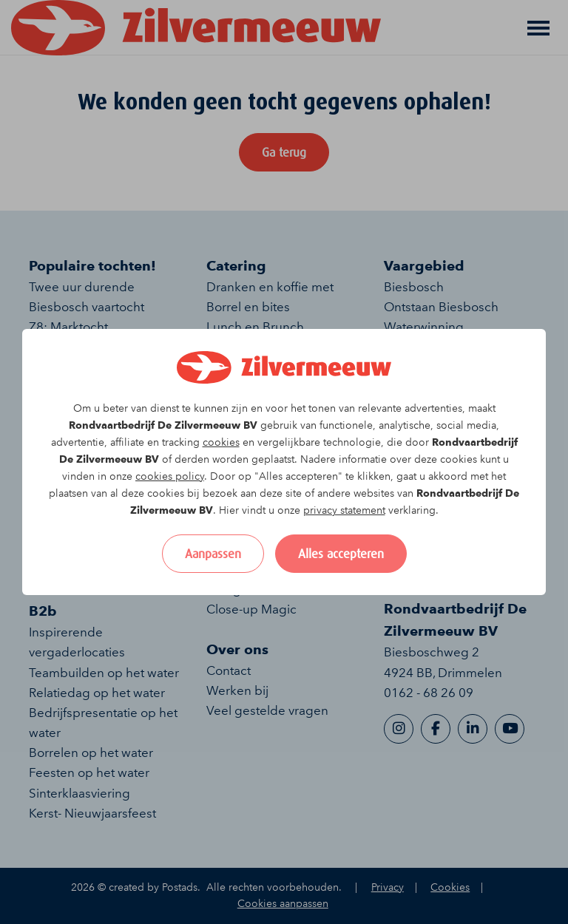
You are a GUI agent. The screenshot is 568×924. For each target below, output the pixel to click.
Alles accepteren (341, 554)
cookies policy (170, 476)
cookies (221, 442)
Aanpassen (213, 554)
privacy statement (344, 510)
